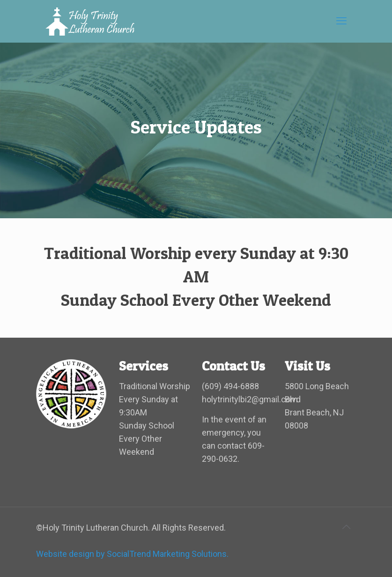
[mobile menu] (341, 21)
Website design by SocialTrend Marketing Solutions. (132, 554)
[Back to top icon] (347, 527)
